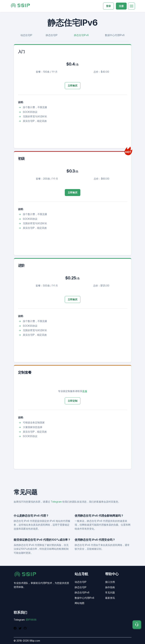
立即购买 (73, 86)
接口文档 (110, 582)
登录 (108, 6)
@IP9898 (31, 620)
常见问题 (110, 592)
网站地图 (80, 603)
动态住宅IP (26, 35)
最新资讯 (110, 598)
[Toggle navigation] (131, 6)
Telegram (56, 502)
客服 (85, 391)
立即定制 (73, 401)
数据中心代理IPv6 (115, 35)
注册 (121, 6)
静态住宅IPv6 (81, 35)
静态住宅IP (52, 35)
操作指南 (110, 587)
